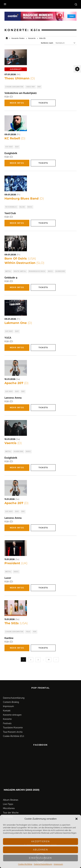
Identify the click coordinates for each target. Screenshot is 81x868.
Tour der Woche (11, 808)
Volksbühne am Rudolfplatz (21, 93)
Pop (39, 87)
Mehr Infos (17, 103)
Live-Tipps (8, 799)
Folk (28, 632)
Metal (8, 271)
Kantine (9, 638)
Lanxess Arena (13, 398)
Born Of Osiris (20, 258)
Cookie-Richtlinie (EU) (14, 731)
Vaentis (13, 443)
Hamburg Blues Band (24, 198)
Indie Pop (30, 87)
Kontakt (7, 706)
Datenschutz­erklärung (43, 864)
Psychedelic (11, 207)
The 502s (16, 623)
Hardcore (60, 271)
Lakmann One (18, 323)
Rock (30, 207)
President (16, 563)
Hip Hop (9, 147)
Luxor (8, 578)
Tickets (43, 103)
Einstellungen (40, 858)
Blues (22, 207)
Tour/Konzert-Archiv (13, 727)
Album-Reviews (11, 795)
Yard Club (10, 213)
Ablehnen (40, 850)
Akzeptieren (40, 841)
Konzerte (7, 714)
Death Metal (20, 271)
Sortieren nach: (47, 43)
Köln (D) (9, 97)
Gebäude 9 (11, 278)
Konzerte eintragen (12, 710)
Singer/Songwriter (14, 87)
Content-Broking (11, 697)
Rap (17, 147)
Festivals (7, 719)
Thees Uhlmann (20, 78)
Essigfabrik (11, 153)
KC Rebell (15, 138)
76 (49, 660)
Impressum (58, 864)
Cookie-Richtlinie (25, 864)
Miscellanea (9, 804)
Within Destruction (24, 263)
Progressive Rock (37, 271)
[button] (77, 819)
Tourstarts (8, 812)
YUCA (8, 338)
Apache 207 (16, 383)
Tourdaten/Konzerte (13, 723)
